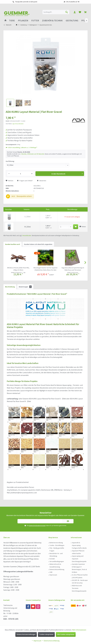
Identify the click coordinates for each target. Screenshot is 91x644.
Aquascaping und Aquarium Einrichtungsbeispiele (79, 559)
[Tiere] (12, 21)
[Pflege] (85, 21)
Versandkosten (27, 236)
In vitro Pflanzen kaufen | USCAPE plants (80, 576)
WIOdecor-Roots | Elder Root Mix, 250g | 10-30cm (18, 269)
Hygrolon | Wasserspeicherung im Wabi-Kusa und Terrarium (73, 269)
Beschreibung (10, 287)
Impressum (53, 575)
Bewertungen (25, 287)
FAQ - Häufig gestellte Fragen (57, 549)
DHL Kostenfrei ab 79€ (73, 2)
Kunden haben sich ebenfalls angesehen (38, 244)
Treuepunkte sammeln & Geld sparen (26, 2)
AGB (51, 572)
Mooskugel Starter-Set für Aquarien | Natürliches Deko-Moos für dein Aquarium (45, 269)
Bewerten (42, 181)
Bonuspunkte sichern (24, 196)
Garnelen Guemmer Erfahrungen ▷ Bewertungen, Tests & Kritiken (79, 568)
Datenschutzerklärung (57, 569)
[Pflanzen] (23, 21)
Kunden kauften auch (13, 244)
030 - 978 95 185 (11, 619)
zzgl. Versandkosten (18, 124)
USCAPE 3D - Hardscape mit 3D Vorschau (80, 582)
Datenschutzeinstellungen (26, 634)
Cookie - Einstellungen (57, 545)
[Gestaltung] (72, 21)
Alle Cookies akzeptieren (66, 634)
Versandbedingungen (57, 561)
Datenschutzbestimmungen (37, 526)
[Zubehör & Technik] (52, 21)
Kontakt (52, 559)
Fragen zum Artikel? (25, 181)
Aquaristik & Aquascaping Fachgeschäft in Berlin (79, 545)
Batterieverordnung (56, 543)
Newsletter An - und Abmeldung (56, 555)
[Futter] (35, 21)
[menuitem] (85, 12)
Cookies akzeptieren (46, 634)
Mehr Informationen (79, 630)
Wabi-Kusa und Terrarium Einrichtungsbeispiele (79, 588)
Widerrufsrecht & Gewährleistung (55, 565)
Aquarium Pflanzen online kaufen (78, 552)
